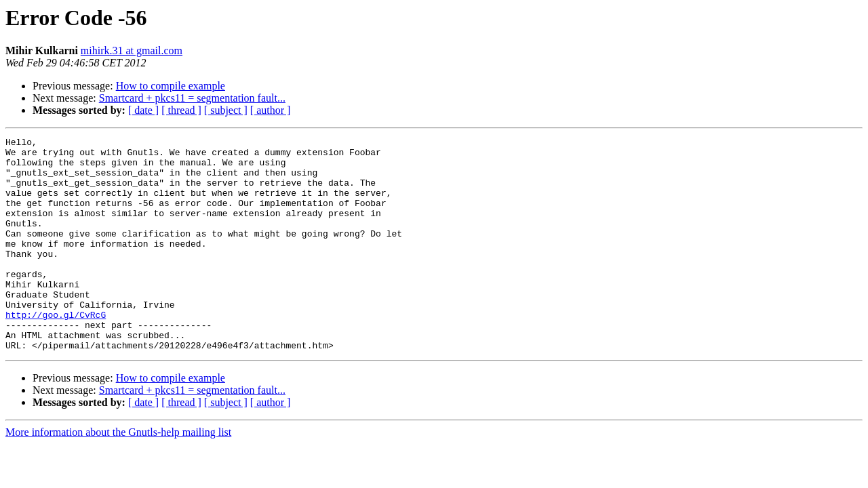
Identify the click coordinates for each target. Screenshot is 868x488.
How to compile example (171, 86)
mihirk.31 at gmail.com (132, 50)
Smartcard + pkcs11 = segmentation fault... (192, 98)
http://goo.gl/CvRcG (56, 351)
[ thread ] (181, 110)
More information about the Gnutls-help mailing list (118, 475)
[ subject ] (226, 110)
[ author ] (271, 110)
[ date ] (143, 110)
